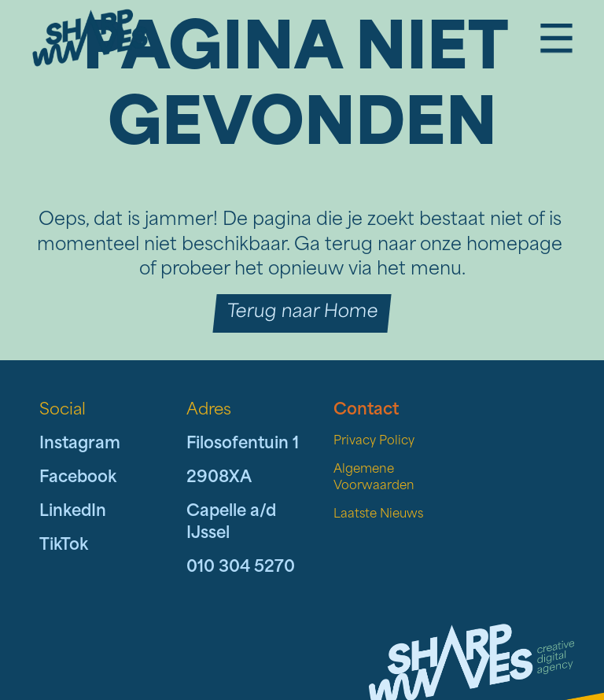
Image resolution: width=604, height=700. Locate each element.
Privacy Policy (374, 442)
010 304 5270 (241, 568)
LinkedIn (73, 512)
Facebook (78, 478)
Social (63, 411)
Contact (366, 411)
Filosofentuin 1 (243, 444)
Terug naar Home (302, 313)
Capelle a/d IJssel (231, 523)
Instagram (80, 444)
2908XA (219, 478)
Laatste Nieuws (378, 515)
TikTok (64, 546)
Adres (209, 411)
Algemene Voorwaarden (374, 478)
